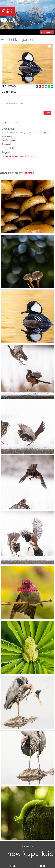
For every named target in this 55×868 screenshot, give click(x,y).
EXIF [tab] (16, 123)
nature (33, 156)
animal (8, 156)
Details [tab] (7, 123)
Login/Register (47, 32)
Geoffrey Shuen (9, 140)
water (27, 156)
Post (47, 113)
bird (4, 156)
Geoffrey (28, 173)
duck (14, 156)
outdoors (20, 156)
